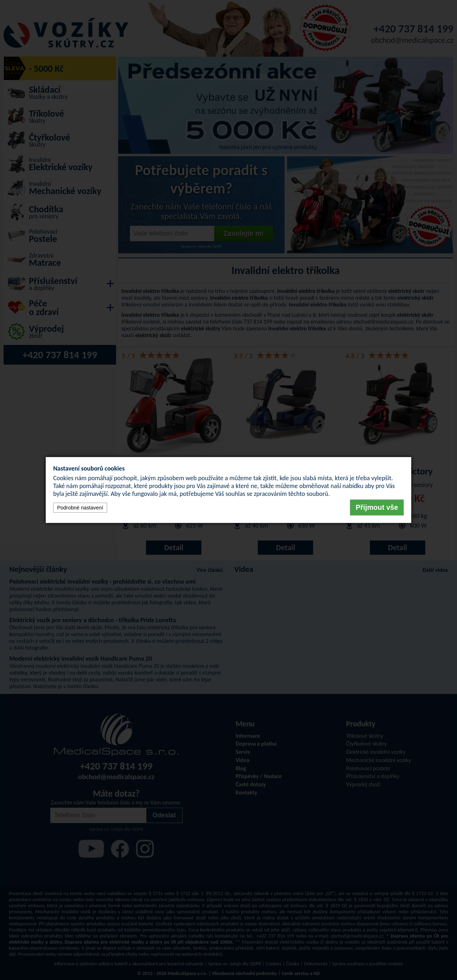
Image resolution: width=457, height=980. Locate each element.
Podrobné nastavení (80, 508)
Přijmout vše (377, 507)
